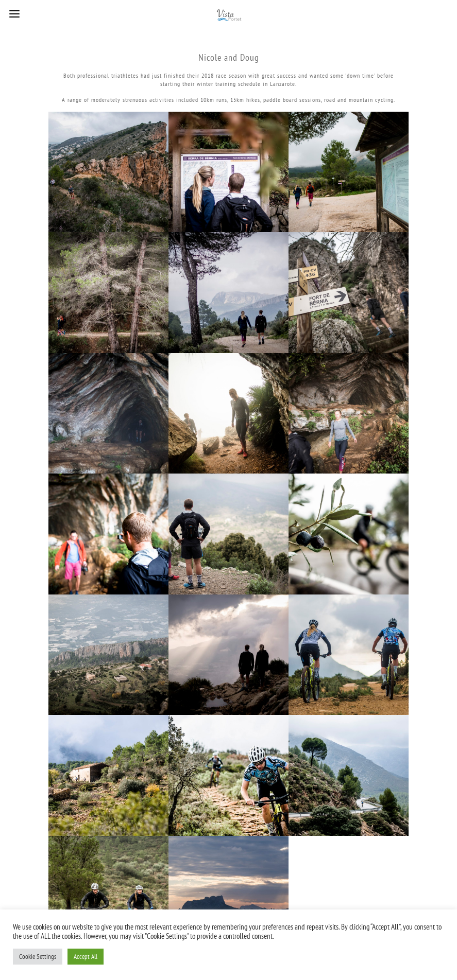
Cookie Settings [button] (38, 957)
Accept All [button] (86, 957)
